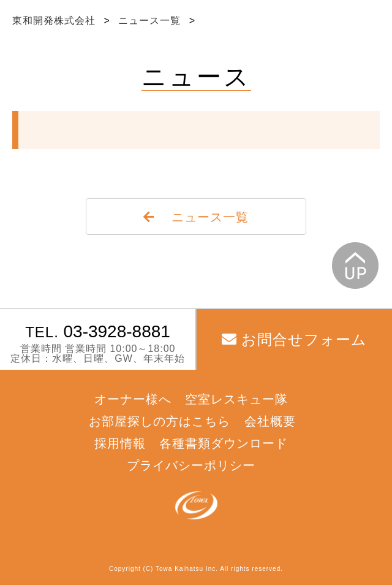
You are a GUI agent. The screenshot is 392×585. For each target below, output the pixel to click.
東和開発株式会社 (55, 21)
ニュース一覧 (151, 21)
